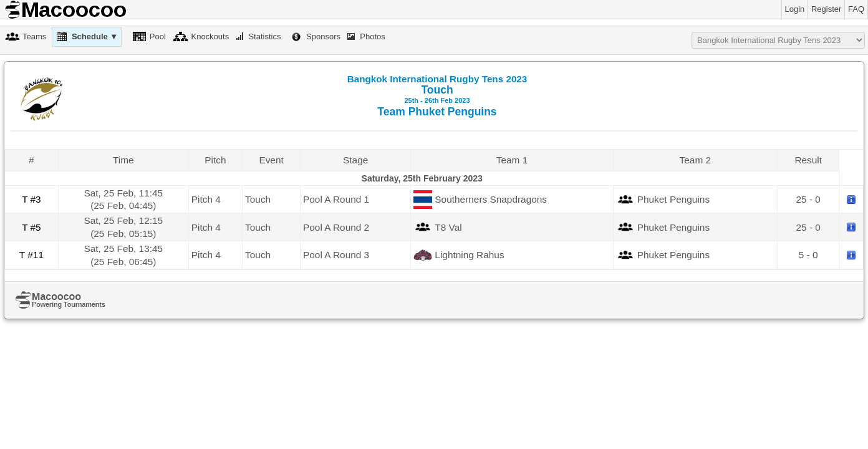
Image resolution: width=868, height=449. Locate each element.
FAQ (856, 9)
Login (795, 9)
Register (826, 9)
